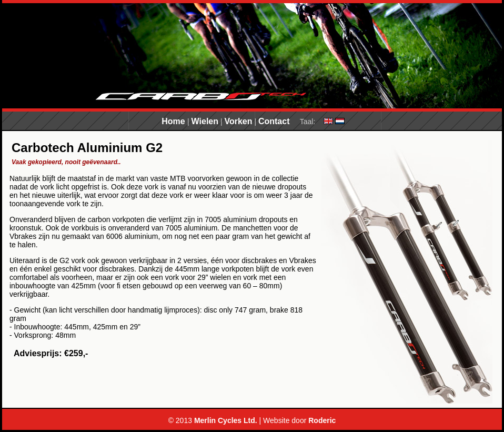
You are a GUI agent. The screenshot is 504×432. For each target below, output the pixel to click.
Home (174, 121)
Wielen (205, 121)
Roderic (322, 420)
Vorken (238, 121)
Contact (274, 121)
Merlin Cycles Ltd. (226, 420)
